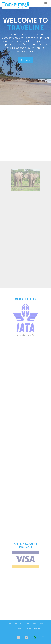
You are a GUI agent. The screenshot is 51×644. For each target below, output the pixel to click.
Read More (26, 60)
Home (10, 624)
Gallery (33, 624)
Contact (40, 624)
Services (26, 624)
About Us (18, 624)
